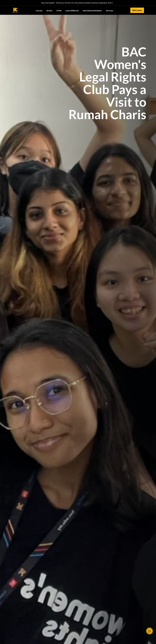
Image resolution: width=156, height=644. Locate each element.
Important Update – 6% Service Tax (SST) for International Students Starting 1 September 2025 (77, 3)
